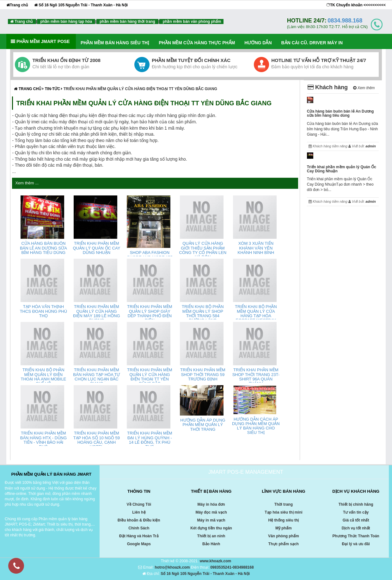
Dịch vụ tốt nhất (356, 528)
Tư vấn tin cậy (356, 512)
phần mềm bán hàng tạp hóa (66, 22)
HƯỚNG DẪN (258, 43)
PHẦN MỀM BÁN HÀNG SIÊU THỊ (115, 43)
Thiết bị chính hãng (356, 504)
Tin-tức (53, 89)
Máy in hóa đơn (211, 504)
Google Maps (139, 544)
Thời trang (284, 504)
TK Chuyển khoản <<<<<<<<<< (356, 5)
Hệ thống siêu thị (283, 520)
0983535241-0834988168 (232, 567)
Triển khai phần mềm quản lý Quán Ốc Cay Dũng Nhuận (342, 169)
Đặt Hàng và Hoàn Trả (139, 536)
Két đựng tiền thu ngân (211, 528)
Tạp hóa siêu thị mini (283, 512)
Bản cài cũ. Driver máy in (312, 43)
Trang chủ (17, 5)
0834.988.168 (345, 21)
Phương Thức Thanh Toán (356, 536)
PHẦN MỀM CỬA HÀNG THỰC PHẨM (197, 43)
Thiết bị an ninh (211, 536)
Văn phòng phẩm (284, 536)
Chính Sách (139, 528)
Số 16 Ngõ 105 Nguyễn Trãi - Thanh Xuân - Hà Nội (81, 5)
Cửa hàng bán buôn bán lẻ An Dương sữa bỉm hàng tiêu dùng (340, 113)
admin (371, 146)
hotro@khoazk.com (172, 567)
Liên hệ (139, 512)
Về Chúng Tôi (139, 504)
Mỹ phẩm (284, 528)
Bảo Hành (211, 544)
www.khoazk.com (216, 561)
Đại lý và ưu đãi (356, 544)
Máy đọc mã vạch (211, 512)
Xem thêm (364, 88)
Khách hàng (328, 87)
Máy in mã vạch (211, 520)
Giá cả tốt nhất (356, 520)
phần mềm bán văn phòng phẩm (191, 22)
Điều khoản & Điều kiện (139, 520)
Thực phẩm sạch (284, 544)
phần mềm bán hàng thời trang (127, 22)
